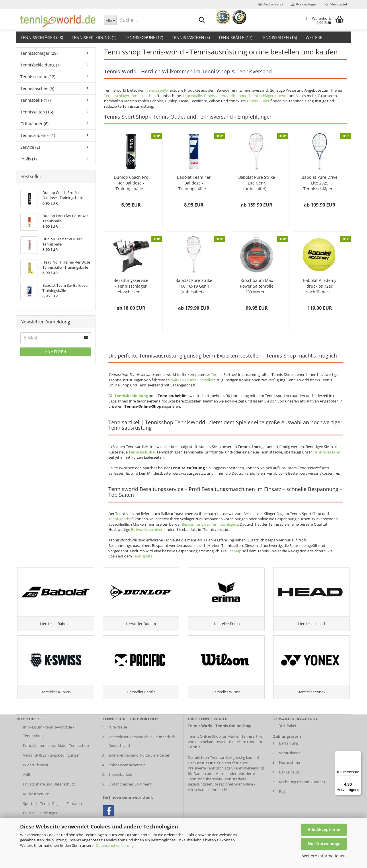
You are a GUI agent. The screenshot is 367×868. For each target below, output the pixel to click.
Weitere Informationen (324, 856)
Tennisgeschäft (121, 519)
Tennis (217, 374)
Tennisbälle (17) (235, 37)
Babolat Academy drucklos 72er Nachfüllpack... (320, 286)
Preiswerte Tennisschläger (210, 784)
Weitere (314, 37)
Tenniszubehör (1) (38, 135)
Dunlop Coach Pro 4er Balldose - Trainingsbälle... (131, 183)
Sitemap (234, 551)
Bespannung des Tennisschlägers (210, 524)
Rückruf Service (36, 810)
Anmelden (56, 352)
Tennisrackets (235, 795)
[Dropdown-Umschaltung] (110, 20)
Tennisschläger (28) (42, 37)
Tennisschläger (117, 96)
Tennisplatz (142, 556)
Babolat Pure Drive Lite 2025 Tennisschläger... (320, 183)
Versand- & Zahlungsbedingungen (52, 771)
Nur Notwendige (324, 844)
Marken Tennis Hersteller (192, 380)
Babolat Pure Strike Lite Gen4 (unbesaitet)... (257, 183)
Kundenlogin (304, 4)
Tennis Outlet (258, 101)
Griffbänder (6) (34, 124)
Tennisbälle (192, 96)
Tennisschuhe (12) (144, 37)
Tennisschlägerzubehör (268, 96)
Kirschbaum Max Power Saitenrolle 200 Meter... (257, 286)
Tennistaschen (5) (191, 37)
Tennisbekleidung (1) (94, 37)
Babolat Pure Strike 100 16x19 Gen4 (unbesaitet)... (194, 286)
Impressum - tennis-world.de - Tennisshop (48, 747)
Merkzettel (336, 4)
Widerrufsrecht (36, 781)
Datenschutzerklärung (115, 845)
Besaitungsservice (203, 800)
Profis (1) (29, 159)
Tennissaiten (214, 96)
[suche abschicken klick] (202, 20)
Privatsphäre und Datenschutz (49, 800)
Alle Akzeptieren (324, 829)
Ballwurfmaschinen (147, 529)
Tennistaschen (143, 96)
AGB (27, 790)
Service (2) (30, 147)
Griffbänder (237, 96)
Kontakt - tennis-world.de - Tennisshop (56, 761)
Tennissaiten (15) (279, 37)
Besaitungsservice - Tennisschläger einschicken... (131, 286)
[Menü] (358, 754)
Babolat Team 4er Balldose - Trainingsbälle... (194, 183)
